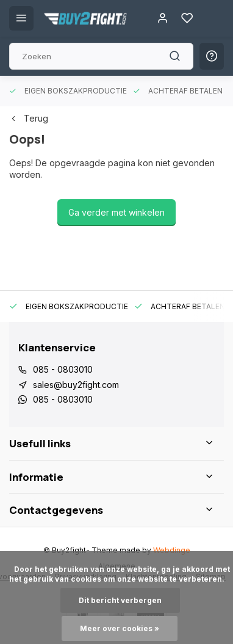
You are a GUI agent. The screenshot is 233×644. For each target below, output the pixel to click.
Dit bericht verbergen (120, 600)
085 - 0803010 (63, 369)
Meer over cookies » (120, 628)
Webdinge (172, 550)
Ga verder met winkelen (116, 212)
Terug (29, 118)
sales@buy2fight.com (76, 385)
